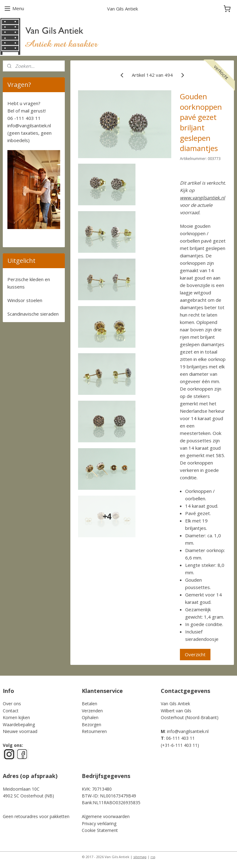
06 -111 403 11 (24, 118)
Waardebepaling (19, 725)
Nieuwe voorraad (20, 731)
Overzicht (195, 654)
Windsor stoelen (25, 300)
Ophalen (90, 717)
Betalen (89, 704)
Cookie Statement (100, 830)
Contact (11, 711)
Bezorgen (91, 725)
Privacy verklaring (99, 823)
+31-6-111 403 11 (180, 745)
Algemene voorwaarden (106, 816)
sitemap (140, 857)
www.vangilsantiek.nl (203, 198)
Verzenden (92, 711)
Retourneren (94, 731)
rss (153, 857)
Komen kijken (16, 717)
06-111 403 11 (180, 738)
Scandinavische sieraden (33, 314)
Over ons (12, 704)
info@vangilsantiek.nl (29, 125)
